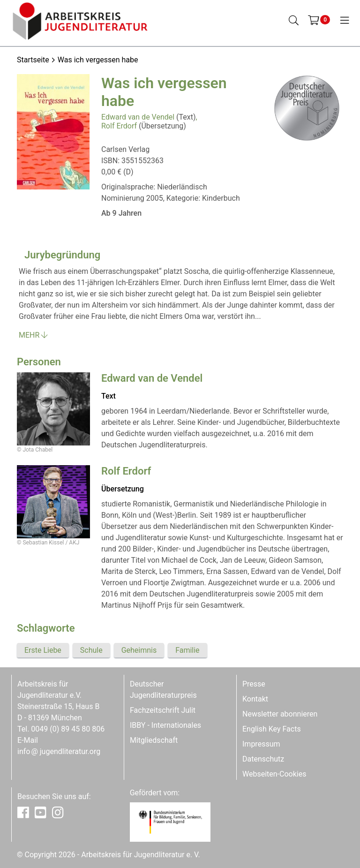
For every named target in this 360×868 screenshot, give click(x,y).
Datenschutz (263, 759)
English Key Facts (272, 729)
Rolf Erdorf (119, 126)
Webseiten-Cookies (274, 774)
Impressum (261, 744)
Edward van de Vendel (138, 117)
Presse (254, 684)
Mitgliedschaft (154, 740)
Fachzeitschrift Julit (163, 710)
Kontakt (255, 699)
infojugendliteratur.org (59, 751)
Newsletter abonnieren (280, 714)
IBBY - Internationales (165, 725)
